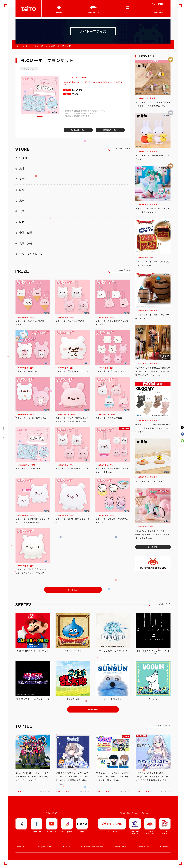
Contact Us (165, 847)
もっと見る (73, 590)
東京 (22, 179)
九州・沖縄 (26, 243)
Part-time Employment (92, 847)
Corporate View (45, 847)
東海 (22, 201)
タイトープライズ (35, 46)
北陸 (22, 211)
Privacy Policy (120, 847)
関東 (22, 190)
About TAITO (158, 4)
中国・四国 (26, 233)
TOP (18, 46)
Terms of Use (143, 847)
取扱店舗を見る (78, 130)
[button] (40, 117)
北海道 (23, 158)
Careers (67, 847)
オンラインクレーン (31, 254)
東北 (22, 168)
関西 (22, 222)
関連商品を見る (110, 130)
